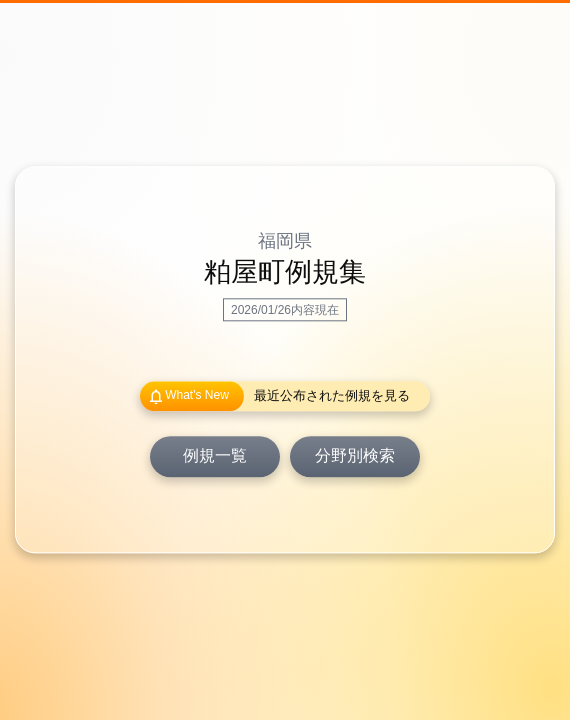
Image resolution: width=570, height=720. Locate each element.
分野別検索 (355, 456)
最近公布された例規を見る (332, 396)
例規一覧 (215, 456)
